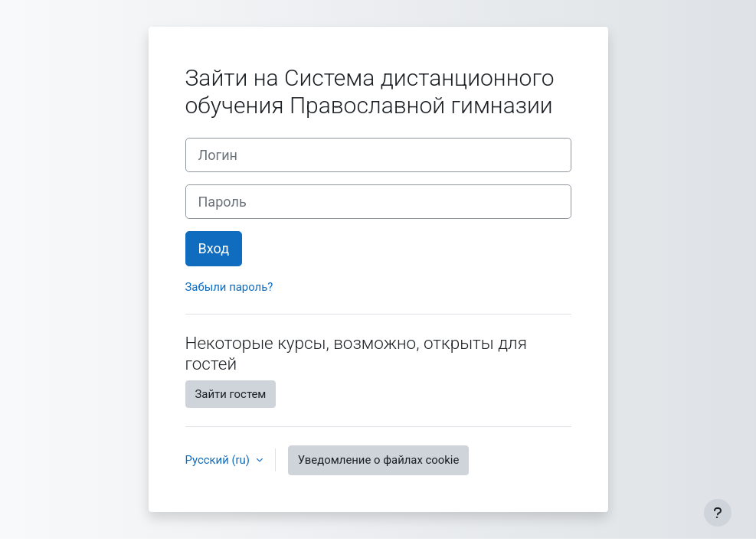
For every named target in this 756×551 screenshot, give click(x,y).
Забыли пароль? (229, 287)
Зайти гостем (231, 394)
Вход (214, 248)
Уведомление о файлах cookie (379, 460)
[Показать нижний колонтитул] (718, 513)
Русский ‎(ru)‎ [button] (219, 460)
